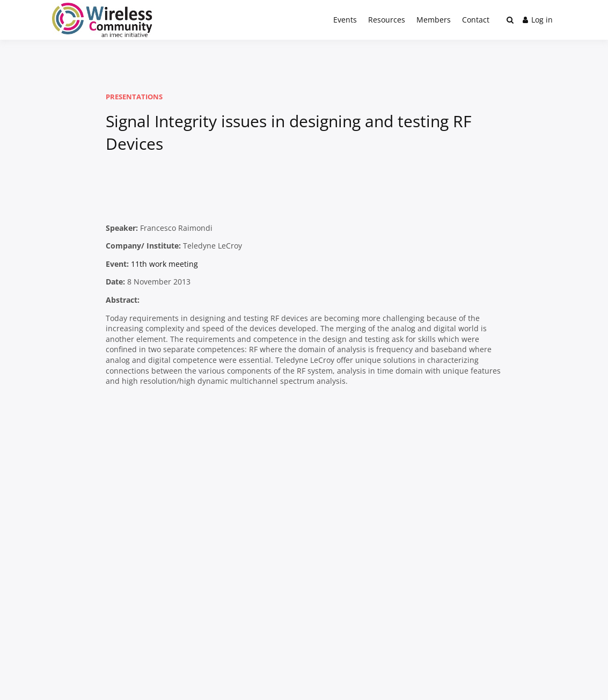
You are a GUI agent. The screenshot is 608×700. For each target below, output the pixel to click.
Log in (538, 20)
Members (434, 20)
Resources (387, 20)
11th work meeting (164, 264)
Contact (476, 20)
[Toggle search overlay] (510, 20)
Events (345, 20)
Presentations (134, 97)
